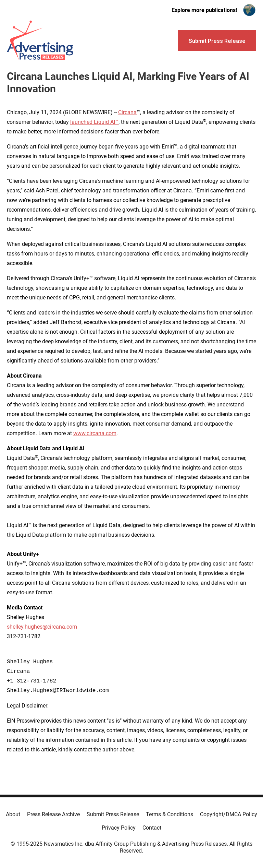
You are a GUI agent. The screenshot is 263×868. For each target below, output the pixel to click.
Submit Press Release (113, 814)
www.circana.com (95, 433)
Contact (152, 828)
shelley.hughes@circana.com (42, 627)
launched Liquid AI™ (94, 122)
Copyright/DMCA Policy (229, 814)
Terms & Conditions (170, 814)
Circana (127, 112)
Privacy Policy (119, 828)
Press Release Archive (53, 814)
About (13, 814)
